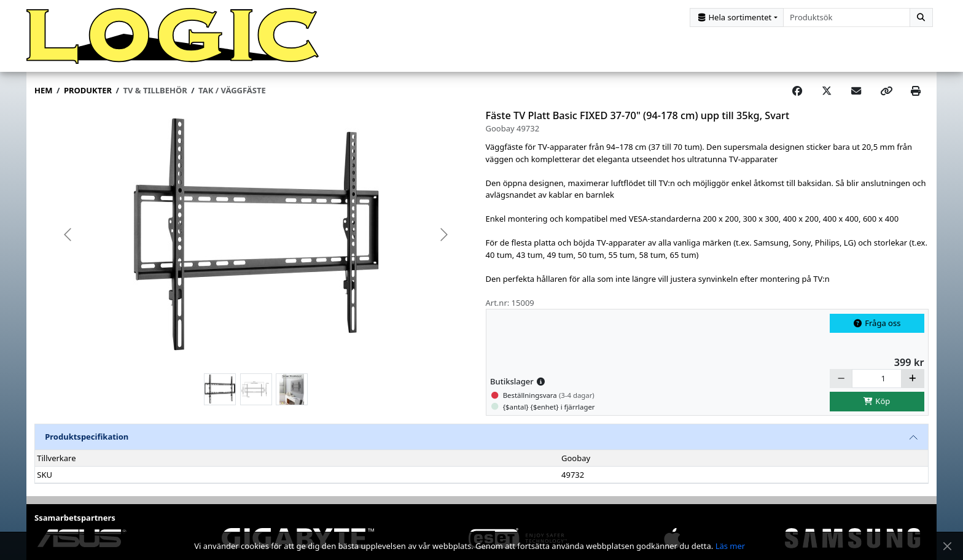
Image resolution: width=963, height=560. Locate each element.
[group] (256, 239)
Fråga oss (877, 327)
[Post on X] (827, 95)
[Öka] (913, 382)
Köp (877, 405)
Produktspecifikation (87, 441)
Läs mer (731, 546)
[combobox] (847, 17)
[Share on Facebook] (797, 95)
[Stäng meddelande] (947, 546)
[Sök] (921, 17)
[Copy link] (886, 95)
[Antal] (877, 382)
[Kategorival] (737, 17)
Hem (43, 95)
